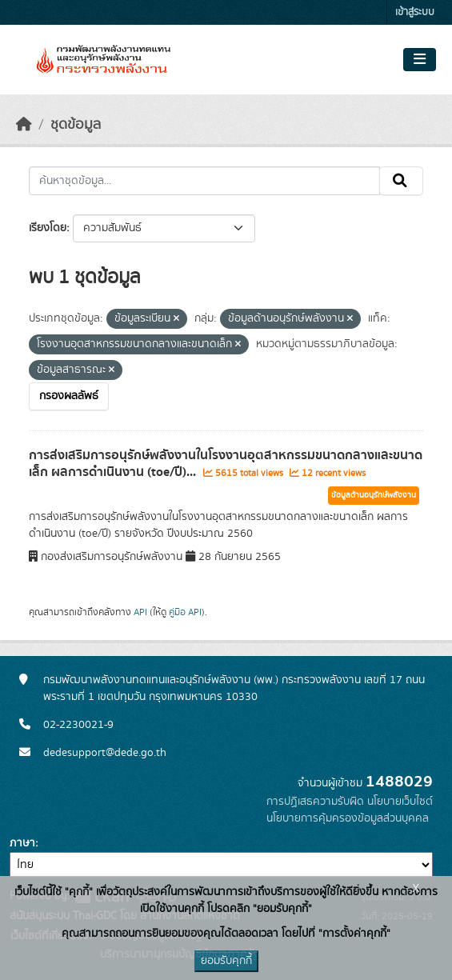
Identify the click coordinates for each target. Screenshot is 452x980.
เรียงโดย (48, 228)
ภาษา (22, 843)
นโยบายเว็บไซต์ (400, 802)
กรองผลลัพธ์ (69, 396)
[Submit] (401, 181)
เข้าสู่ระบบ (415, 12)
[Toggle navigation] (420, 60)
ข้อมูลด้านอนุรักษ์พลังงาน (374, 495)
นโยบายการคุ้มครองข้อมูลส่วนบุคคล (348, 818)
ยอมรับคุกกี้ (226, 961)
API (140, 612)
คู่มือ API (185, 612)
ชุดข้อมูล (76, 125)
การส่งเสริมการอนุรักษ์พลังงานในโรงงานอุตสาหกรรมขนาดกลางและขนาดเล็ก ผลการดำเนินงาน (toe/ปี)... (226, 464)
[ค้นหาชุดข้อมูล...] (204, 181)
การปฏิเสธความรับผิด (315, 802)
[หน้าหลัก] (24, 125)
